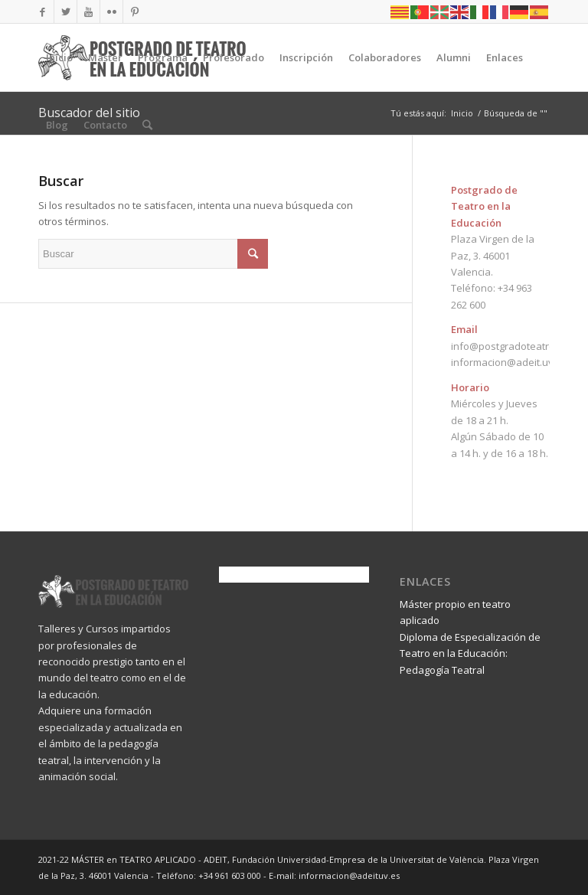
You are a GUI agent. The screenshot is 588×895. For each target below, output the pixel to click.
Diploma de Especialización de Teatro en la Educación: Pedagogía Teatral (470, 653)
